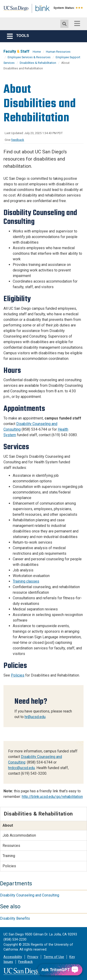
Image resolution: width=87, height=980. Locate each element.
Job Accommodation (19, 835)
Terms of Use (54, 957)
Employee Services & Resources (29, 57)
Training (9, 856)
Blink (37, 15)
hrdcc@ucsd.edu (21, 768)
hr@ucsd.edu (35, 717)
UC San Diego (14, 10)
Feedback (26, 962)
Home (37, 52)
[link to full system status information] (79, 8)
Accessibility (13, 957)
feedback (18, 140)
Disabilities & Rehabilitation (38, 63)
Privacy (33, 957)
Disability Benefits (15, 918)
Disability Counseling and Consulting (30, 895)
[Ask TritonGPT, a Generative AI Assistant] (60, 970)
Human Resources (58, 52)
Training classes (26, 581)
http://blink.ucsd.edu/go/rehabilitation (52, 797)
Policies (18, 675)
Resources (11, 846)
